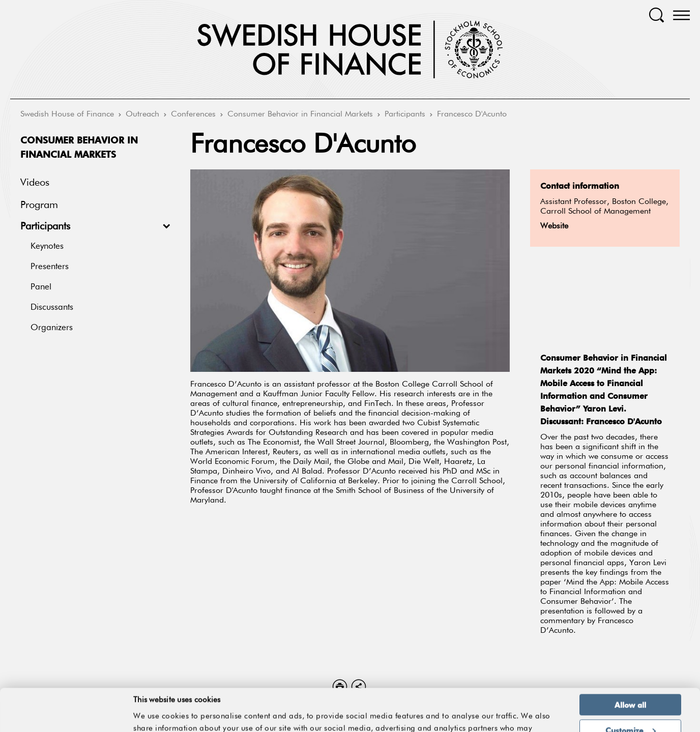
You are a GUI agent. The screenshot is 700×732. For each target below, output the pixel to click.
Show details (536, 713)
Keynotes (47, 246)
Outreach (142, 114)
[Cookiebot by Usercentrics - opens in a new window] (66, 718)
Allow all (630, 665)
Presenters (50, 267)
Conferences (193, 114)
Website (554, 226)
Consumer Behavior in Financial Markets (300, 114)
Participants (405, 114)
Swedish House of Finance (67, 114)
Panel (41, 287)
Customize (631, 690)
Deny (630, 715)
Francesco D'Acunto (472, 114)
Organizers (52, 328)
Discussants (52, 308)
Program (39, 205)
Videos (35, 183)
